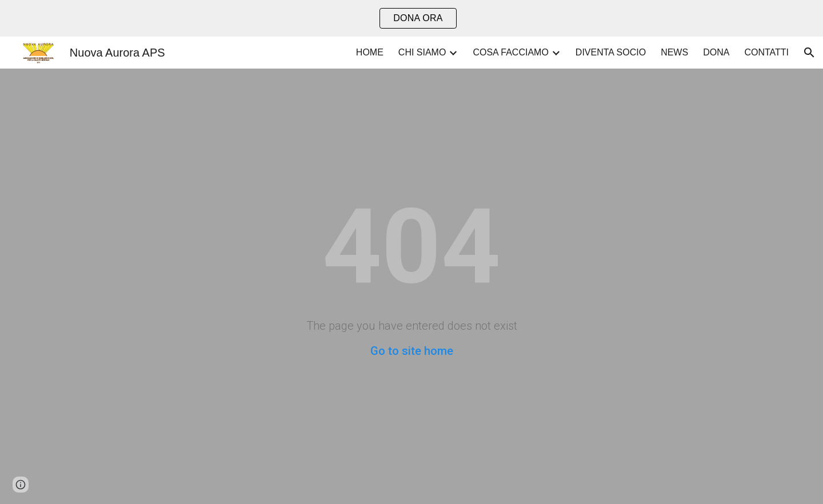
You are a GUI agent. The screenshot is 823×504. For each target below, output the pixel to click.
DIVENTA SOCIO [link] (611, 52)
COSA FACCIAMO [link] (510, 52)
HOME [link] (370, 52)
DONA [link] (716, 52)
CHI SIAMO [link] (422, 52)
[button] (809, 53)
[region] (411, 18)
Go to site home (412, 351)
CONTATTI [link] (766, 52)
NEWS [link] (674, 52)
